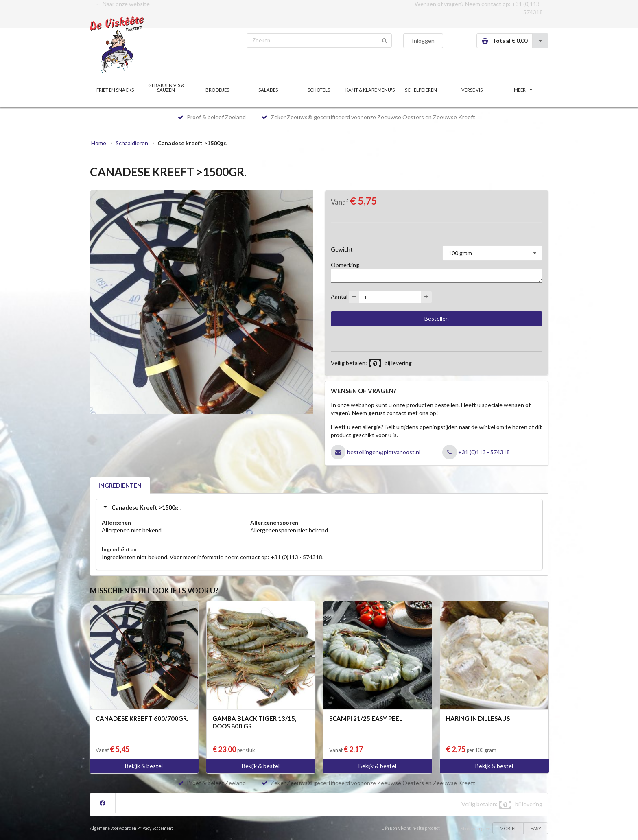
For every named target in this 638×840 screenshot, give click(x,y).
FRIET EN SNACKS (115, 90)
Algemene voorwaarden (113, 828)
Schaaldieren (132, 143)
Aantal (339, 296)
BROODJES (217, 90)
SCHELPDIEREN (421, 90)
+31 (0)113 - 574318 (484, 452)
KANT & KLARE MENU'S (370, 90)
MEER (523, 90)
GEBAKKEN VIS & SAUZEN (166, 87)
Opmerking (345, 265)
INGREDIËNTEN (120, 485)
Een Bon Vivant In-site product (411, 828)
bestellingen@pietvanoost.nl (384, 452)
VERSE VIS (472, 90)
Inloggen (423, 40)
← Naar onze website (123, 4)
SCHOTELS (319, 90)
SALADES (268, 90)
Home (99, 143)
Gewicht (342, 249)
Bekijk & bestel (144, 766)
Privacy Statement (155, 828)
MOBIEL (508, 828)
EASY (536, 828)
